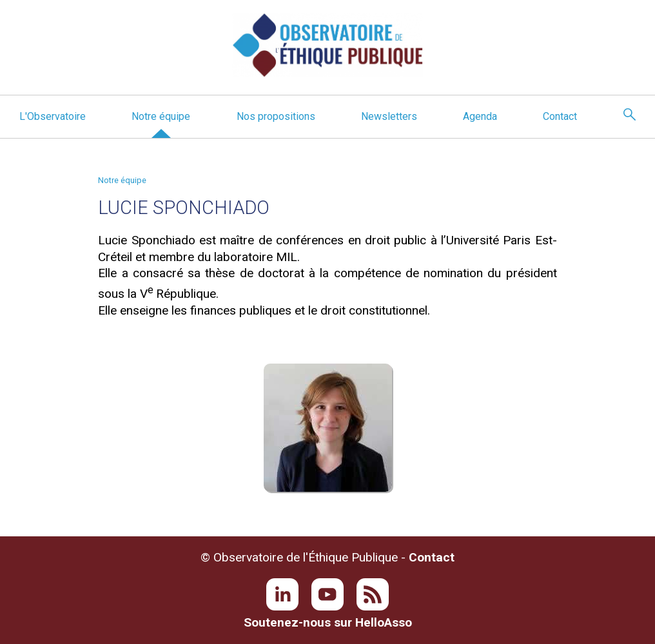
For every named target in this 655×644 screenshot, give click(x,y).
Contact (560, 116)
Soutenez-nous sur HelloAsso (328, 622)
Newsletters (389, 116)
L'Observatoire (53, 116)
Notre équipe (161, 116)
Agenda (480, 116)
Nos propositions (276, 116)
